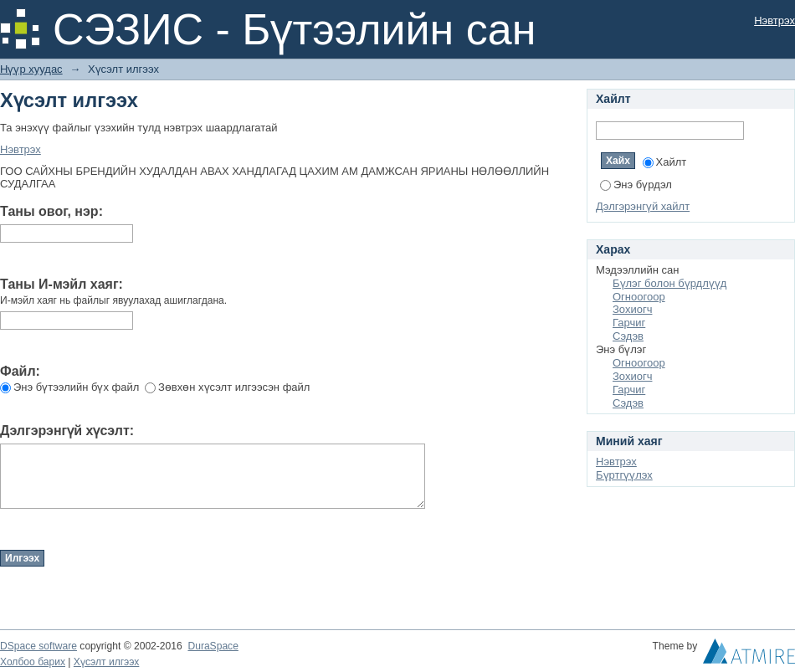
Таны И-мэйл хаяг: (62, 284)
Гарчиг (629, 323)
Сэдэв (628, 336)
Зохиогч (632, 309)
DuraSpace (213, 646)
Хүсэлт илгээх (107, 662)
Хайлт (665, 162)
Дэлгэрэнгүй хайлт (643, 206)
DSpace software (38, 646)
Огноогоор (639, 297)
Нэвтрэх (774, 21)
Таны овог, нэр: (51, 211)
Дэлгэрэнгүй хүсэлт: (67, 431)
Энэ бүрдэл (636, 185)
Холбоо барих (33, 662)
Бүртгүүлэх (624, 475)
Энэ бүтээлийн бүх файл (69, 387)
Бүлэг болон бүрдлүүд (669, 283)
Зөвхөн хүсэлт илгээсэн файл (227, 387)
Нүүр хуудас (31, 69)
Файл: (20, 371)
